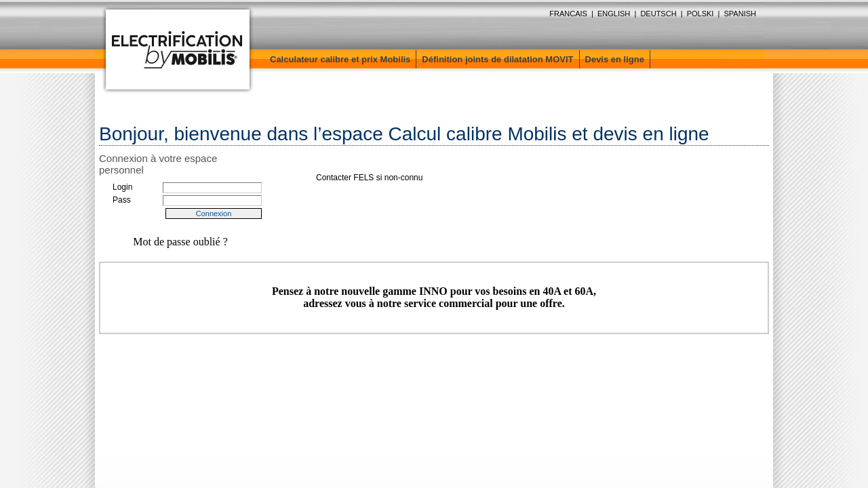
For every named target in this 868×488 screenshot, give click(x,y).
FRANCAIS (568, 14)
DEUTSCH (658, 14)
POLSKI (701, 14)
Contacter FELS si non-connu (369, 178)
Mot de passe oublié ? (180, 242)
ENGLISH (614, 14)
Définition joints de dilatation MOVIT (497, 59)
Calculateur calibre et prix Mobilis (340, 59)
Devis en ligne (615, 59)
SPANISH (740, 14)
